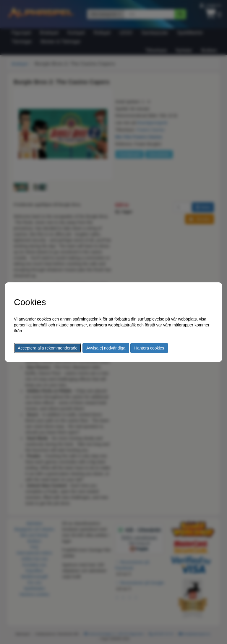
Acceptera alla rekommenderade (48, 348)
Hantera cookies (149, 348)
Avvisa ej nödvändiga (106, 348)
